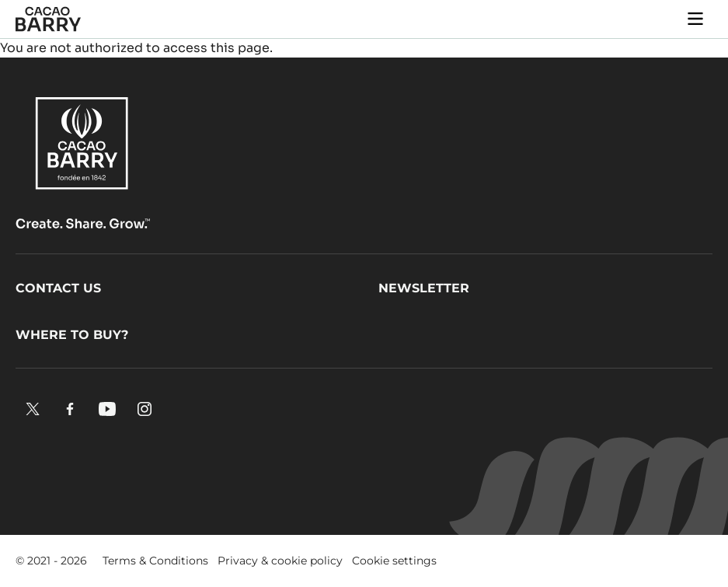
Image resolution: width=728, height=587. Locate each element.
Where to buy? (72, 335)
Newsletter (424, 288)
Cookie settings (394, 561)
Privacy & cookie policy (280, 561)
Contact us (58, 288)
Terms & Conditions (155, 561)
